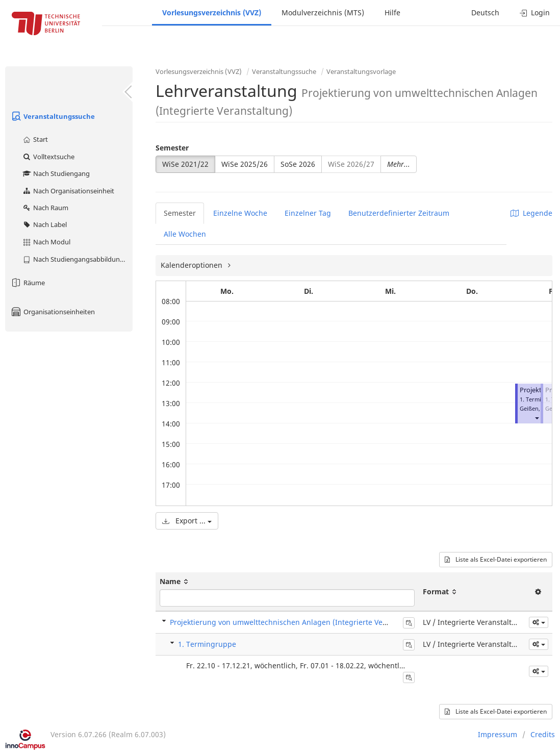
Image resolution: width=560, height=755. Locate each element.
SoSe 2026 (298, 164)
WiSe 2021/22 (185, 164)
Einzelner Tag (308, 213)
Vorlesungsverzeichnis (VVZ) (212, 12)
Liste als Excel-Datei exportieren (496, 559)
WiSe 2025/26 (245, 164)
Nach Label (44, 224)
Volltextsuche (48, 157)
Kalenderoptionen (193, 265)
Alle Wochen (185, 234)
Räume (28, 283)
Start (35, 139)
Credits (543, 734)
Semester (172, 148)
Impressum (498, 734)
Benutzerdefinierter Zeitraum (399, 213)
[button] (537, 418)
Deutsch (485, 12)
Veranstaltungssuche (53, 116)
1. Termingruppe (207, 644)
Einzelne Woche (240, 213)
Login (535, 12)
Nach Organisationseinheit (68, 191)
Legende (531, 213)
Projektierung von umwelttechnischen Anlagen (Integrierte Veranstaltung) (298, 622)
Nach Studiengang (56, 173)
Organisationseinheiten (53, 312)
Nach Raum (45, 208)
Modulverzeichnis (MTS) (323, 12)
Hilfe (392, 12)
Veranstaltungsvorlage (361, 71)
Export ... (187, 521)
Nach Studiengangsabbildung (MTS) (77, 259)
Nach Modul (46, 242)
